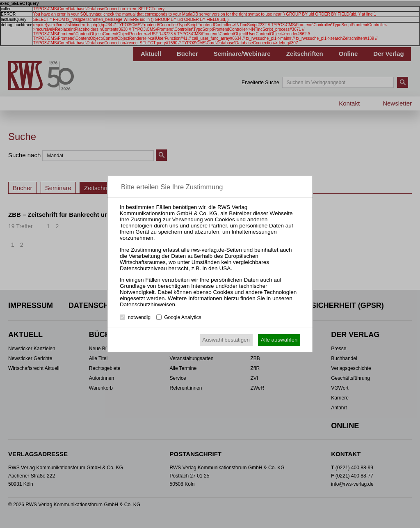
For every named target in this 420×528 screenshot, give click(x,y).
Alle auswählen (279, 340)
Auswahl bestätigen (226, 340)
